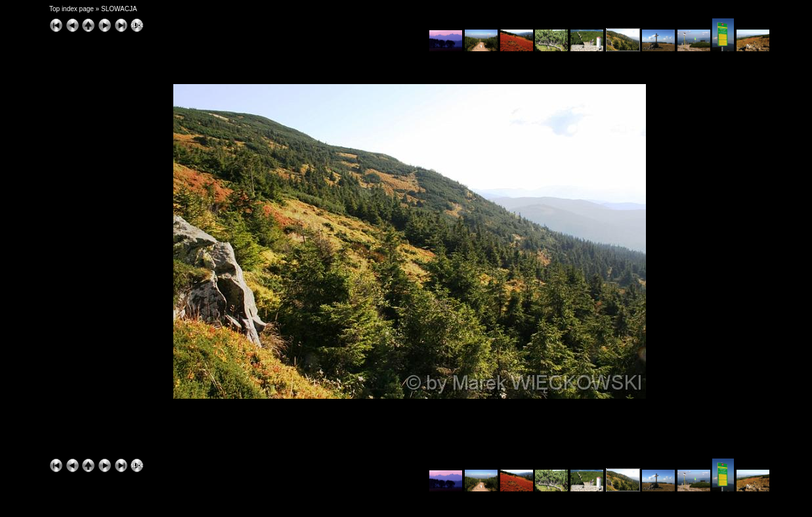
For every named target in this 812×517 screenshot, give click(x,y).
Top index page (72, 9)
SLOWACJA (119, 9)
